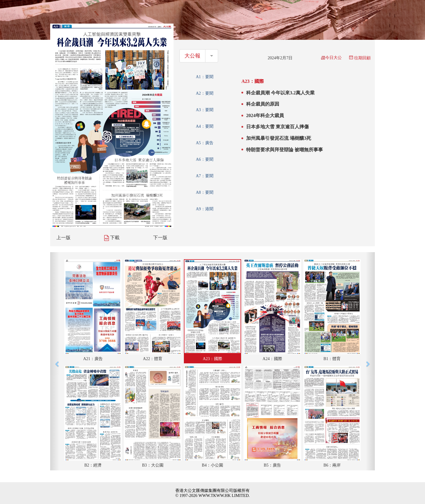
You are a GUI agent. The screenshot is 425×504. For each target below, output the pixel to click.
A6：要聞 (204, 159)
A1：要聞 (204, 77)
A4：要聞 (204, 126)
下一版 (160, 238)
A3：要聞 (204, 110)
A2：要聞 (204, 93)
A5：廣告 (204, 143)
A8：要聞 (204, 192)
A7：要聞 (204, 176)
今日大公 (331, 58)
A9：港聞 (204, 209)
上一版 (63, 238)
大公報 (192, 56)
